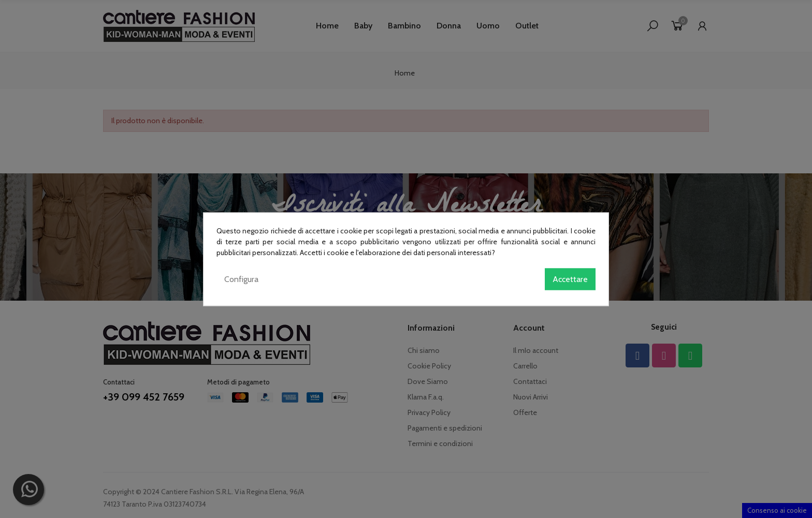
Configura (241, 279)
